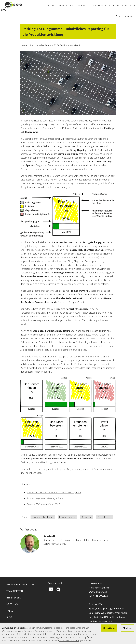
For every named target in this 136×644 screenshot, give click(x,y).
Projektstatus (104, 517)
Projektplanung (67, 517)
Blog (132, 5)
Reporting (86, 517)
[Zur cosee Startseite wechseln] (11, 6)
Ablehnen (128, 628)
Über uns (114, 5)
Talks (124, 5)
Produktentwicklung (61, 5)
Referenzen (99, 5)
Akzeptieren (109, 628)
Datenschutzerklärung (70, 641)
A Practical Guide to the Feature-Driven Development (54, 492)
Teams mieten (83, 5)
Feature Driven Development (67, 176)
